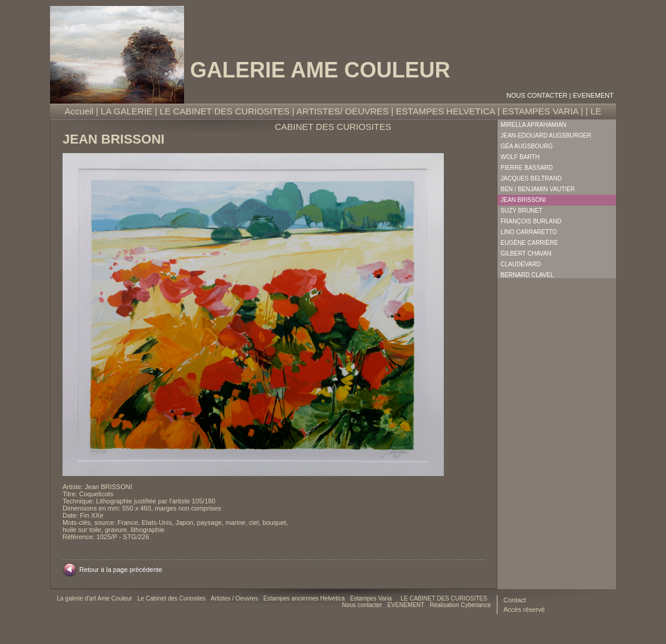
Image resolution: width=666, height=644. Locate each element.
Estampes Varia (372, 598)
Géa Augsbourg (527, 146)
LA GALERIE (127, 111)
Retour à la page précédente (121, 570)
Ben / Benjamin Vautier (538, 189)
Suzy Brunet (521, 211)
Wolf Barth (520, 157)
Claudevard (521, 264)
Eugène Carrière (529, 243)
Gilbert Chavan (526, 253)
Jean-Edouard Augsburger (546, 136)
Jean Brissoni (523, 200)
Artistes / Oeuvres (235, 598)
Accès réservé (524, 609)
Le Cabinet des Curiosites (172, 598)
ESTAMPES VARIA (540, 111)
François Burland (531, 221)
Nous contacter (537, 95)
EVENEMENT (593, 95)
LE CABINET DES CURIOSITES (225, 111)
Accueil (79, 111)
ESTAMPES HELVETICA (446, 111)
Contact (515, 600)
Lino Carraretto (529, 232)
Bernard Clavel (527, 275)
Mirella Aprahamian (533, 125)
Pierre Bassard (527, 168)
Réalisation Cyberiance (460, 605)
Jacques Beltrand (531, 178)
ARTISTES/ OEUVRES (343, 111)
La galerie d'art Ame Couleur (95, 598)
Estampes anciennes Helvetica (305, 598)
